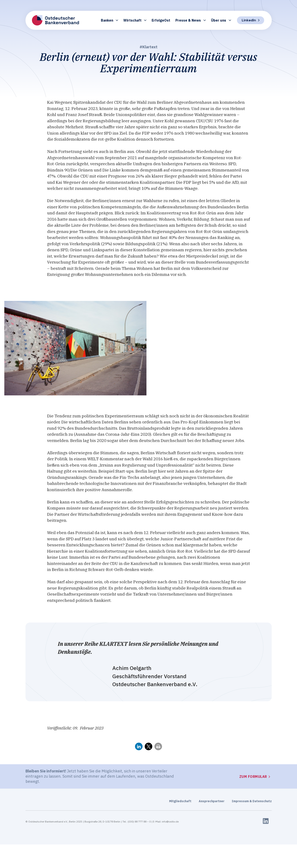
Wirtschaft (135, 20)
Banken (110, 20)
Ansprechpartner (212, 801)
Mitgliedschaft (180, 801)
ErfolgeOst (161, 20)
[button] (139, 746)
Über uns (221, 20)
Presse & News (191, 20)
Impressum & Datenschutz (252, 801)
